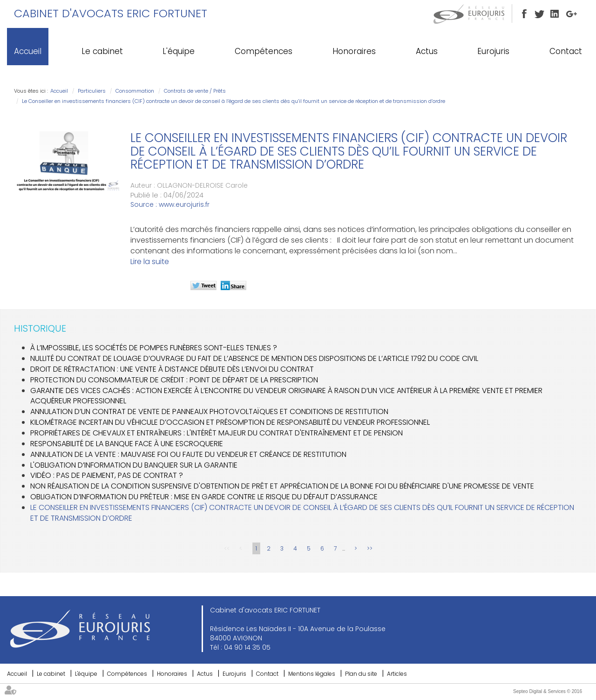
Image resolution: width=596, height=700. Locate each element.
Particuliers (92, 91)
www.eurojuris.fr (184, 204)
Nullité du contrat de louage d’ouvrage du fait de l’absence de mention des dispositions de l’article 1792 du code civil (254, 358)
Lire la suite (150, 262)
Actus (427, 51)
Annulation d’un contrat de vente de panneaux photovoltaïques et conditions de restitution (209, 411)
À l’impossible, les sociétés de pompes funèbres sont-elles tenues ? (154, 348)
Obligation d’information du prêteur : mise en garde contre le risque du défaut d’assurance (204, 497)
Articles (397, 674)
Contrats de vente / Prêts (195, 91)
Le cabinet (102, 51)
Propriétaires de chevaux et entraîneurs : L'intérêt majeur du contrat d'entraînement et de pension (217, 433)
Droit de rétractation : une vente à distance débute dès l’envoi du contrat (172, 369)
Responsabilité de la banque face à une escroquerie (127, 444)
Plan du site (361, 674)
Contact (566, 51)
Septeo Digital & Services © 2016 (548, 691)
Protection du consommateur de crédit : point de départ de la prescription (174, 380)
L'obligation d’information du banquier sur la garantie (134, 465)
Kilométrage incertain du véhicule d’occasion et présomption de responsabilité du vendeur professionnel (230, 422)
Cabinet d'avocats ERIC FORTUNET (111, 13)
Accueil (28, 51)
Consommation (135, 91)
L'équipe (179, 51)
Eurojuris (493, 51)
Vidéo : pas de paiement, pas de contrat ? (107, 475)
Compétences (264, 51)
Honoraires (354, 51)
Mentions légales (312, 674)
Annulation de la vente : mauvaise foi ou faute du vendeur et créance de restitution (188, 454)
